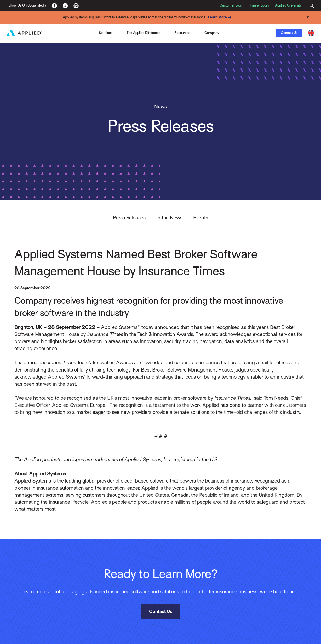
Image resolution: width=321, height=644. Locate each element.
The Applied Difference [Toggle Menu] (144, 33)
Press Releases (129, 217)
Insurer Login (259, 5)
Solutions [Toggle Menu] (106, 33)
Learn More (220, 17)
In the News (170, 217)
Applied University (288, 5)
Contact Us (289, 33)
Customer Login (231, 5)
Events (201, 217)
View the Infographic (229, 33)
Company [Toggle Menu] (212, 33)
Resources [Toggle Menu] (182, 33)
